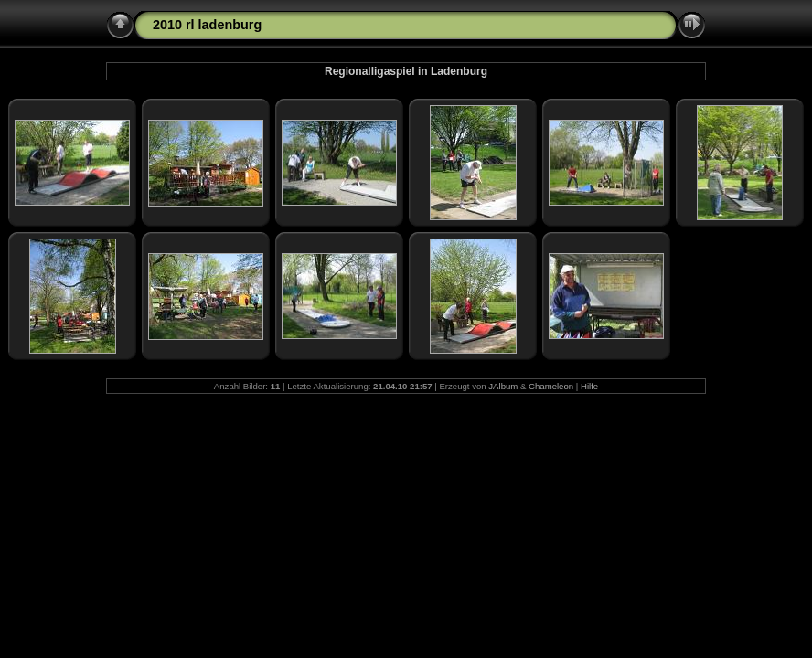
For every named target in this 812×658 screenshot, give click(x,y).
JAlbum (503, 386)
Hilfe (589, 386)
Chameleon (551, 386)
